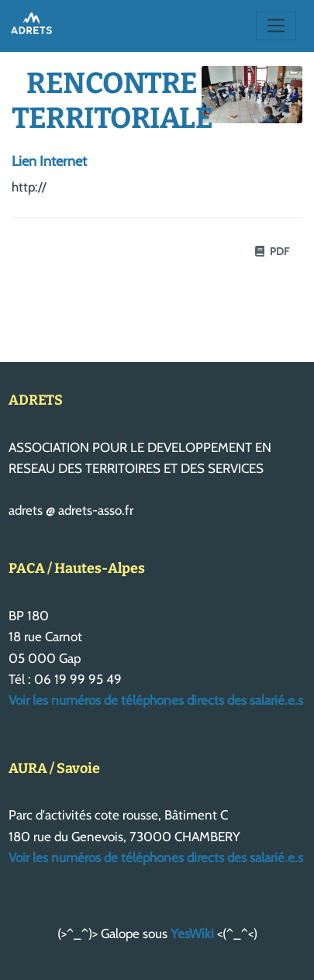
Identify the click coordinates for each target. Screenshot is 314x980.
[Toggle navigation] (276, 26)
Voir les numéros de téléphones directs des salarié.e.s (156, 700)
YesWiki (192, 933)
